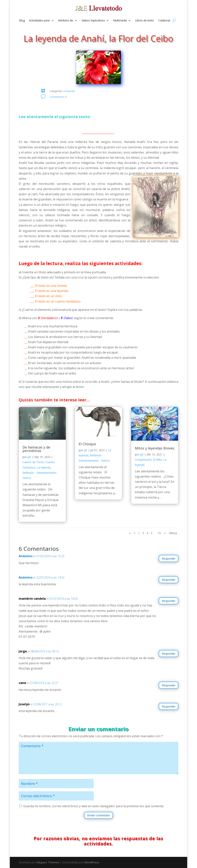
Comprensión (143, 460)
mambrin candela (32, 599)
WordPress (92, 862)
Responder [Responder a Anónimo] (169, 558)
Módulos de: (66, 21)
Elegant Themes (48, 862)
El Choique (87, 444)
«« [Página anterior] (130, 533)
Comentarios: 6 (58, 97)
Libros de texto (144, 21)
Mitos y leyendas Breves (155, 448)
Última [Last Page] (173, 533)
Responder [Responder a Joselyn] (169, 706)
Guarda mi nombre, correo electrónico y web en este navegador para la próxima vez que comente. (94, 806)
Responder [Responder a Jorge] (169, 653)
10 (159, 533)
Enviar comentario (98, 815)
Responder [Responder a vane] (169, 685)
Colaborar (164, 21)
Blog (22, 21)
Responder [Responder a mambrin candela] (169, 601)
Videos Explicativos (93, 21)
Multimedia (120, 21)
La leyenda (69, 91)
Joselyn (24, 704)
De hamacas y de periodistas (36, 449)
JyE (29, 457)
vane (22, 683)
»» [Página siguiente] (165, 533)
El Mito (157, 460)
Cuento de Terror (33, 462)
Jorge (23, 651)
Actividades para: (40, 21)
